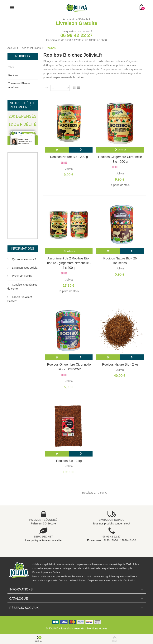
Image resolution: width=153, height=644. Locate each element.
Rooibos (13, 75)
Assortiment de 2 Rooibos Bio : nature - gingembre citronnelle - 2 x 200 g (69, 263)
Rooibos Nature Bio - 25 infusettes (120, 261)
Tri (47, 88)
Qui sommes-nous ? (24, 259)
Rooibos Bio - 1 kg (69, 461)
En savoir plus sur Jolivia (46, 572)
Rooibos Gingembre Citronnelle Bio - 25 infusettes (69, 367)
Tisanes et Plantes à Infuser (19, 85)
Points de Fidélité (22, 276)
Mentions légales (97, 628)
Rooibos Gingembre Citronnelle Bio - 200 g (120, 159)
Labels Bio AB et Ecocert (20, 299)
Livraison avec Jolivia (24, 268)
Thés (11, 67)
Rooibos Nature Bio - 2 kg (120, 364)
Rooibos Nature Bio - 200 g (69, 157)
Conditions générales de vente (22, 287)
